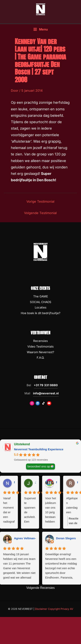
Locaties (41, 307)
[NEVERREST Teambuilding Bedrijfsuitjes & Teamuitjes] (41, 9)
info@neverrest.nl (46, 393)
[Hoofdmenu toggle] (40, 29)
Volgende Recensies (41, 588)
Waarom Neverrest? (40, 352)
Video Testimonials (40, 346)
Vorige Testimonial (40, 201)
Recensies (40, 341)
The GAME (41, 296)
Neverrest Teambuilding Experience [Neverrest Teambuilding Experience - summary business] (39, 449)
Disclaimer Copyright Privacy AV (54, 609)
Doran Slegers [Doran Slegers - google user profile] (66, 538)
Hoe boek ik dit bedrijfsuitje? (41, 313)
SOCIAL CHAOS (41, 302)
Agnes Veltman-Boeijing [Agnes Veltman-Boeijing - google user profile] (31, 538)
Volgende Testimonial (40, 213)
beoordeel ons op (39, 466)
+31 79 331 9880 (46, 385)
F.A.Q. (40, 358)
